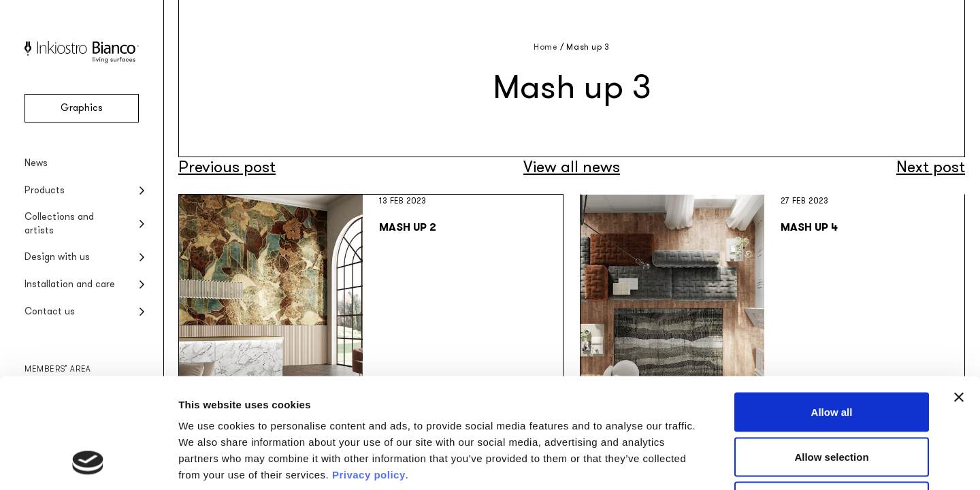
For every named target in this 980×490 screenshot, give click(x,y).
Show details (714, 463)
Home (545, 47)
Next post (931, 167)
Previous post (227, 167)
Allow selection (831, 356)
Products (45, 190)
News (36, 163)
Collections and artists (59, 224)
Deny (832, 401)
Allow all (832, 311)
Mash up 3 (588, 47)
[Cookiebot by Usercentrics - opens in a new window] (88, 463)
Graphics (82, 108)
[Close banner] (959, 297)
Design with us (57, 257)
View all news (572, 167)
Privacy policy (369, 374)
